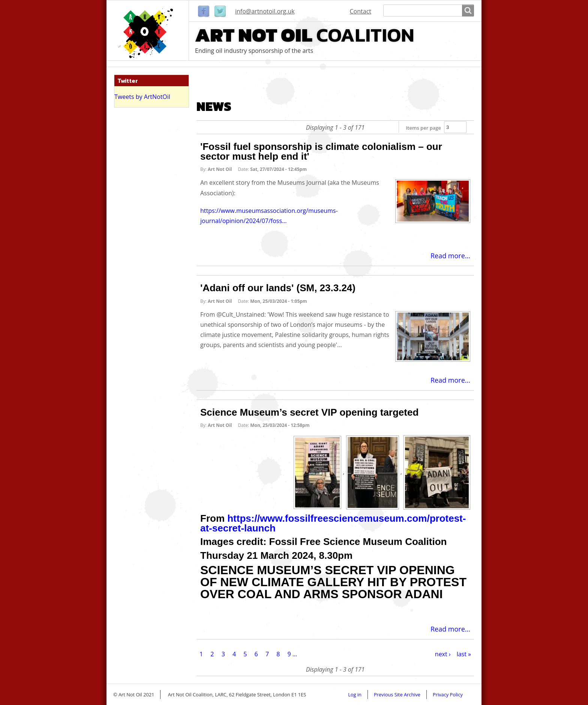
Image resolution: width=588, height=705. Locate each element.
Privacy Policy (448, 695)
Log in (355, 695)
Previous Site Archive (397, 695)
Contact (361, 11)
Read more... (450, 256)
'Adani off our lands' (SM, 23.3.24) (278, 288)
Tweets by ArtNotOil (142, 97)
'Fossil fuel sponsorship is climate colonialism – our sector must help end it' (321, 151)
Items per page (423, 128)
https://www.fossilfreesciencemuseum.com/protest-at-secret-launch (333, 523)
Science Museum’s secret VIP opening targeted (309, 412)
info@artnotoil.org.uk (265, 11)
